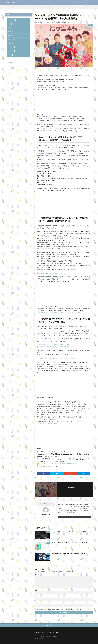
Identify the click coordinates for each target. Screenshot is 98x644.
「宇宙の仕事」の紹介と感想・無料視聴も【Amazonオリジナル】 (72, 554)
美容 (11, 32)
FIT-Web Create (47, 638)
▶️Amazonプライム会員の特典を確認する (48, 423)
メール (37, 596)
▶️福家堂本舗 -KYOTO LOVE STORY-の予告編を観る (51, 273)
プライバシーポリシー (40, 633)
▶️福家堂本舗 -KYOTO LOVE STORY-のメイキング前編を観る (54, 345)
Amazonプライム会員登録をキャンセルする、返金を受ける (56, 312)
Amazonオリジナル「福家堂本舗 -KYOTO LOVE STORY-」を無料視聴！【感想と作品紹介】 (35, 7)
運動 (11, 36)
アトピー (12, 48)
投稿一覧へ (74, 517)
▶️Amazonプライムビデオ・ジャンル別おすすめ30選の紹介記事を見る (59, 464)
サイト (36, 603)
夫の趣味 (58, 22)
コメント (37, 575)
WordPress (61, 638)
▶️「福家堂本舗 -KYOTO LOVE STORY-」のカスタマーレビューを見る (56, 358)
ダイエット (13, 40)
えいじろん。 (54, 637)
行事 (11, 44)
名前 (36, 590)
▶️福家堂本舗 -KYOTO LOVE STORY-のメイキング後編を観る (54, 347)
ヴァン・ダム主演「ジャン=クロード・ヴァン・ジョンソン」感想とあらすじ (71, 533)
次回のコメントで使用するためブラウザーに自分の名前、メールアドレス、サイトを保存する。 (59, 609)
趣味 (13, 7)
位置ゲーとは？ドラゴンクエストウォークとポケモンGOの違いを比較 (71, 544)
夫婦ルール (13, 20)
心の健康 (12, 52)
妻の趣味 (12, 65)
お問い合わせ (61, 633)
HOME (8, 7)
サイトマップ (51, 633)
